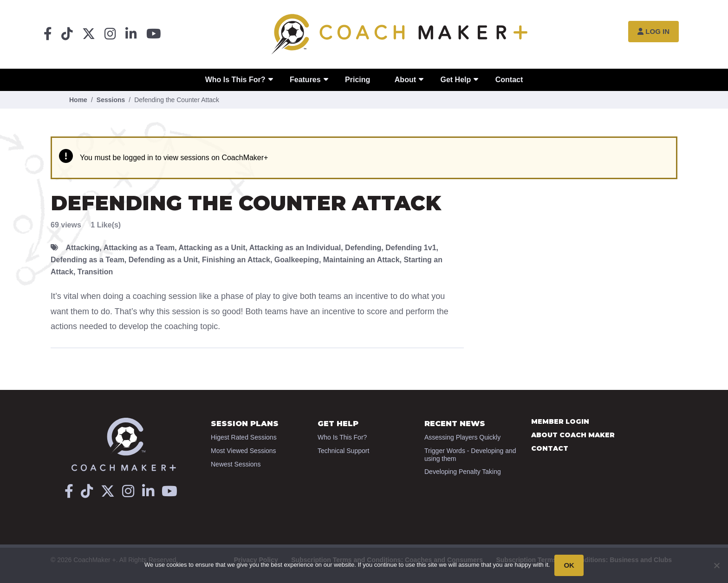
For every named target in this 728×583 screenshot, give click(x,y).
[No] (716, 565)
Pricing (357, 80)
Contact (509, 80)
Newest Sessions (236, 464)
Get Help (455, 80)
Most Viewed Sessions (244, 451)
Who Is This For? (235, 80)
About (405, 80)
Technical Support (343, 451)
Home (78, 100)
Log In (653, 31)
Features (305, 80)
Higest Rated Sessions (244, 437)
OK (569, 565)
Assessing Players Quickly (462, 437)
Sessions (111, 100)
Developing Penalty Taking (463, 472)
